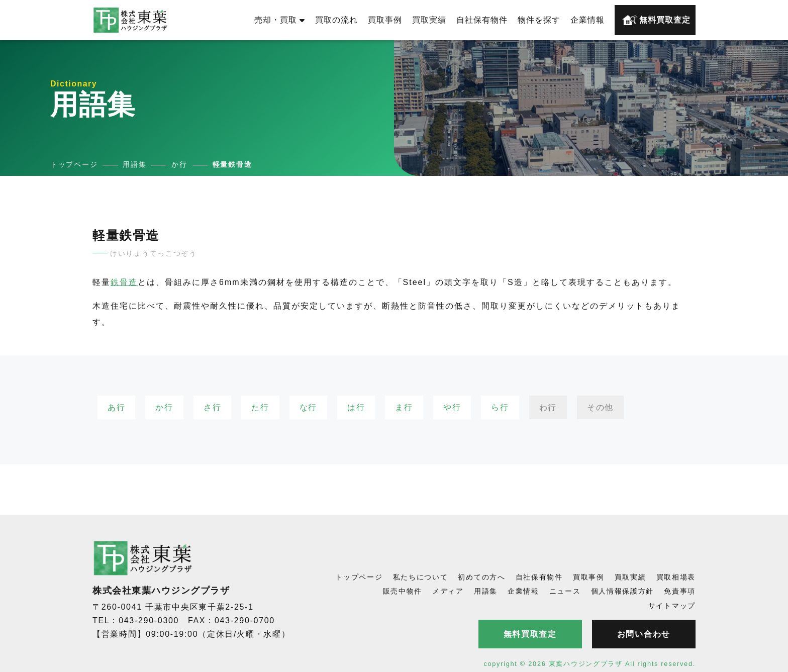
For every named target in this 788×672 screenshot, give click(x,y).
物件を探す (539, 20)
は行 (356, 407)
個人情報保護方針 (623, 591)
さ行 (212, 407)
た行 (260, 407)
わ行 (548, 407)
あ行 (116, 407)
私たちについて (421, 577)
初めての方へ (481, 577)
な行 (308, 407)
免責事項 (680, 591)
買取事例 (385, 20)
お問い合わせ (644, 634)
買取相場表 (676, 577)
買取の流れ (336, 20)
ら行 (500, 407)
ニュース (565, 591)
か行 (164, 407)
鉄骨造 (124, 282)
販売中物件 (403, 591)
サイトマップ (672, 606)
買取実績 (429, 20)
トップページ (359, 577)
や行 (452, 407)
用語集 (486, 591)
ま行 (404, 407)
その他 (600, 407)
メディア (448, 591)
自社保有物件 (482, 20)
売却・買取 (280, 20)
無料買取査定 (656, 20)
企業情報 (587, 20)
